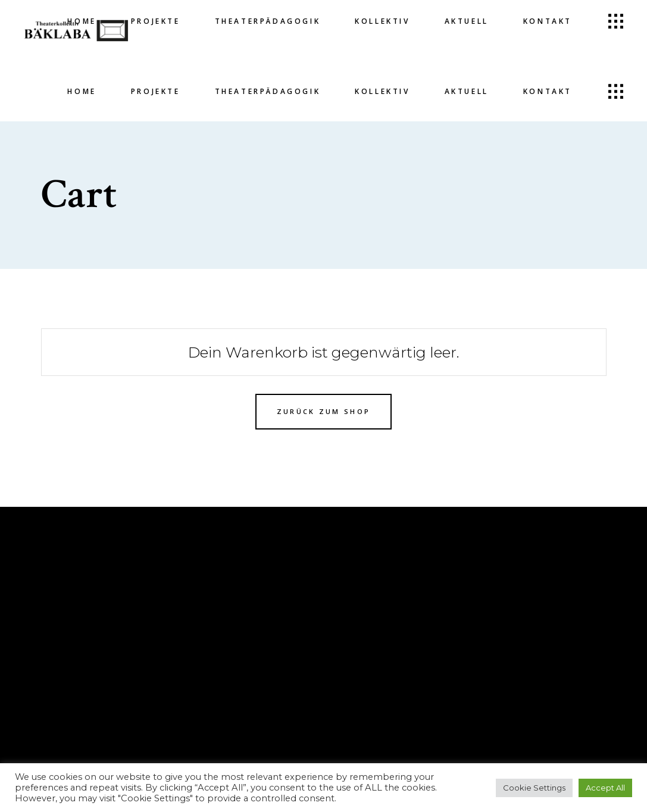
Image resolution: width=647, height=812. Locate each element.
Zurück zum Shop (324, 411)
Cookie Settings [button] (534, 788)
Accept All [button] (605, 788)
